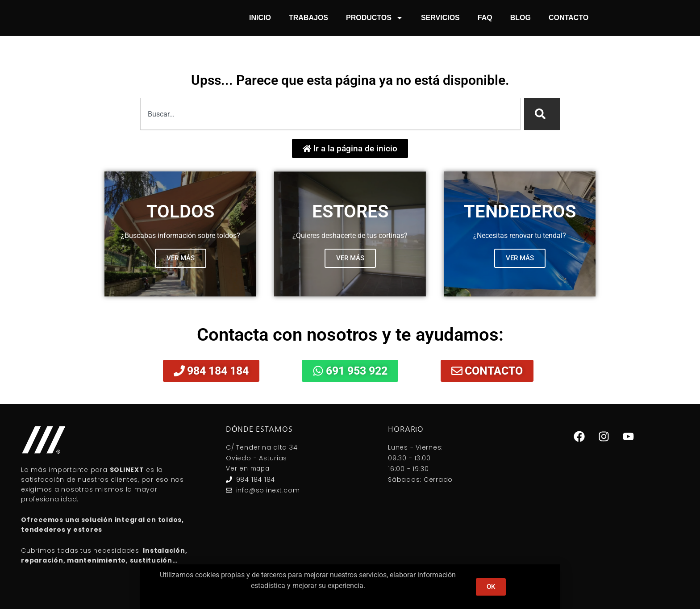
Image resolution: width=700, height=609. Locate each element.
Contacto (569, 18)
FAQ (485, 18)
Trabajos (308, 18)
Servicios (440, 18)
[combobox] (330, 114)
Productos (375, 18)
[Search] (542, 114)
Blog (521, 18)
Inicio (260, 18)
